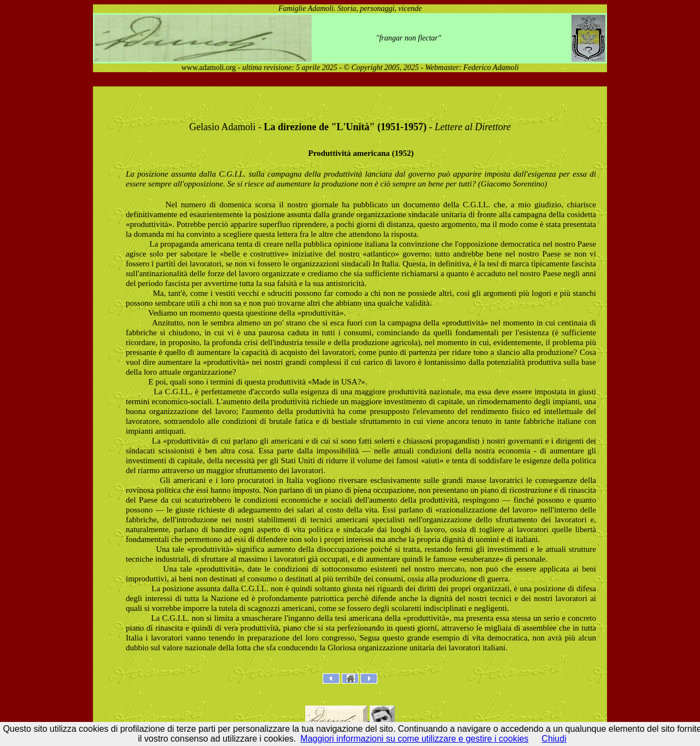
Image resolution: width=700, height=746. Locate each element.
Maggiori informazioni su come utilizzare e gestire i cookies (414, 739)
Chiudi (554, 739)
